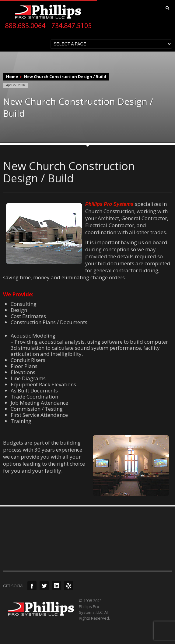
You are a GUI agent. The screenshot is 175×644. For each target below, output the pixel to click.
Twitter (44, 586)
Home (12, 77)
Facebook (32, 586)
